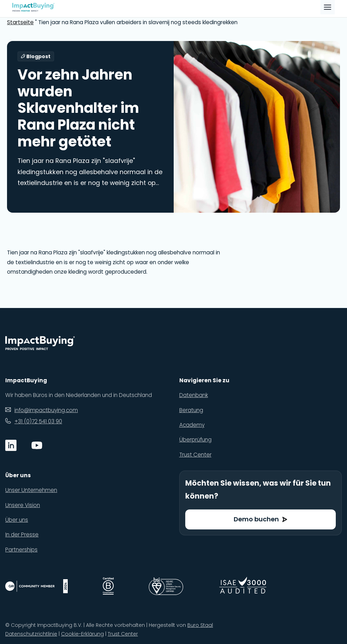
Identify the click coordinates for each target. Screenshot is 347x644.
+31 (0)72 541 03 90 (38, 421)
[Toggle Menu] (328, 7)
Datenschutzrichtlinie (31, 634)
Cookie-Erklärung (82, 634)
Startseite (20, 22)
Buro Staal (200, 625)
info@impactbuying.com (46, 410)
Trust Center (123, 634)
